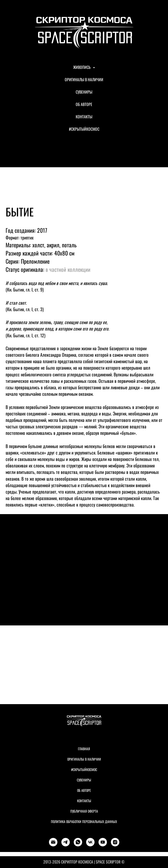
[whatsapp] (78, 842)
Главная (84, 749)
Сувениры (84, 780)
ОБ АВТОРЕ (84, 104)
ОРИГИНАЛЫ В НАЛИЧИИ (84, 79)
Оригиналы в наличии (84, 759)
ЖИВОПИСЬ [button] (82, 67)
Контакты (84, 801)
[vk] (90, 842)
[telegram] (66, 842)
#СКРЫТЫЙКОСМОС (84, 129)
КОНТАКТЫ (84, 117)
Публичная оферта (84, 811)
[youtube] (103, 842)
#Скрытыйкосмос (84, 769)
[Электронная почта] (53, 842)
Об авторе (84, 790)
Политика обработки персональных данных (84, 821)
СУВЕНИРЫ (84, 92)
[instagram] (115, 842)
